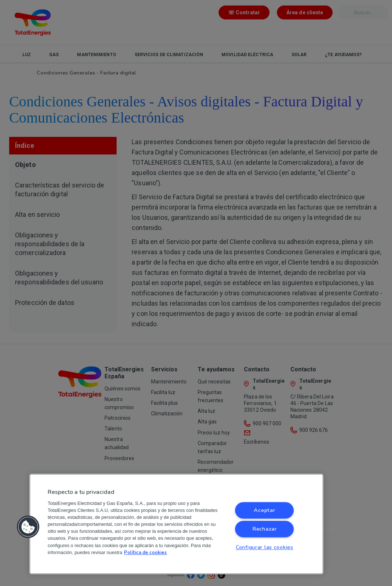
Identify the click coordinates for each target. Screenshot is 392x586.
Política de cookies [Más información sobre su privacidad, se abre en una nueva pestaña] (145, 553)
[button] (28, 527)
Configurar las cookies (265, 547)
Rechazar (265, 529)
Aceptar (264, 510)
